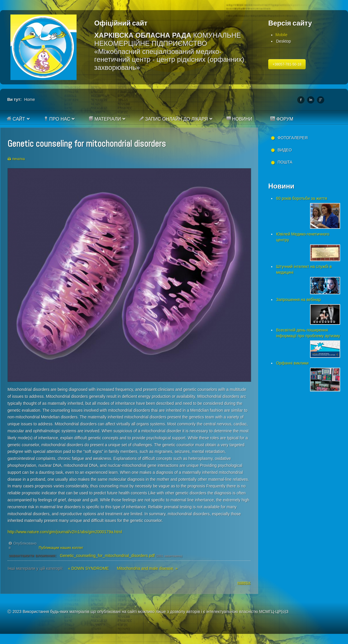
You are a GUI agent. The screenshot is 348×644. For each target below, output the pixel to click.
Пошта (285, 162)
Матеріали (105, 119)
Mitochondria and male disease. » (147, 568)
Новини (239, 119)
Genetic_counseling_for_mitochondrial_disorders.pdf (107, 556)
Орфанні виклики (292, 363)
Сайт (16, 119)
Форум (282, 119)
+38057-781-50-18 (287, 64)
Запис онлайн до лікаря (174, 119)
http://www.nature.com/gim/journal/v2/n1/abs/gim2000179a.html (65, 532)
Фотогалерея (293, 138)
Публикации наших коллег (61, 548)
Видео (285, 150)
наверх (244, 583)
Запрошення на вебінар (298, 300)
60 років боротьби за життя (302, 198)
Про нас (57, 119)
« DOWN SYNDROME (89, 568)
